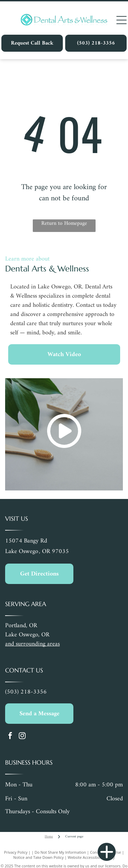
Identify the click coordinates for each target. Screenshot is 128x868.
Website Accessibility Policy (91, 857)
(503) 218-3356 (26, 692)
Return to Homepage (64, 224)
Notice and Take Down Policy (39, 857)
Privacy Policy (16, 852)
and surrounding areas (32, 644)
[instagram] (22, 737)
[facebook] (10, 737)
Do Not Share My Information (60, 852)
